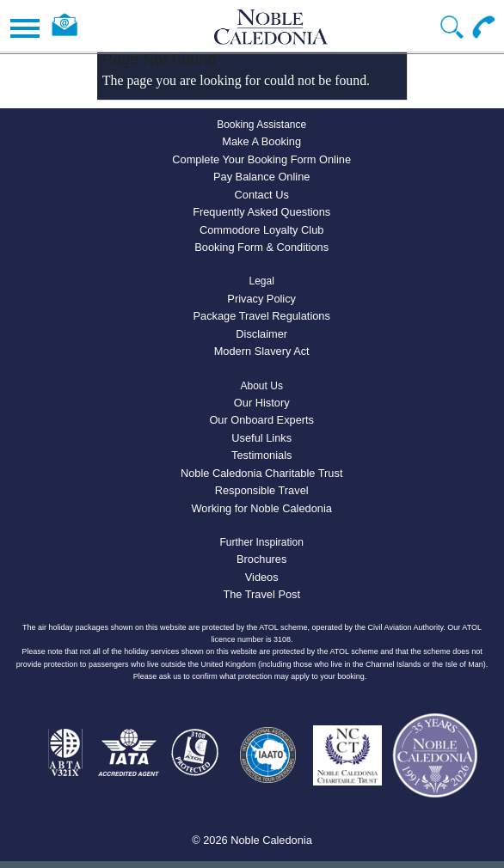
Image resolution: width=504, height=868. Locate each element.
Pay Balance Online (261, 177)
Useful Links (261, 438)
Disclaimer (261, 334)
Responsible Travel (262, 490)
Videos (262, 577)
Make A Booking (261, 141)
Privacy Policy (261, 299)
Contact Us (262, 195)
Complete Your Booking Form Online (261, 159)
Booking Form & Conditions (261, 247)
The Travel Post (261, 594)
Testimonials (261, 455)
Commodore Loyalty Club (261, 230)
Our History (262, 403)
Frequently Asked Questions (261, 212)
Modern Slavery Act (262, 351)
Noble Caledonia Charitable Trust (262, 473)
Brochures (261, 559)
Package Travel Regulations (262, 316)
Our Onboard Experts (261, 420)
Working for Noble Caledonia (262, 508)
